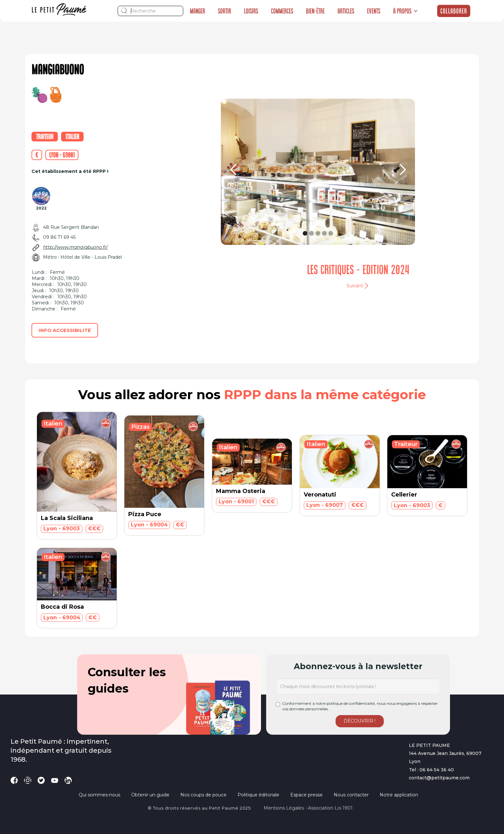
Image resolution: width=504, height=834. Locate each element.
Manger (198, 11)
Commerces (282, 11)
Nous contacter (351, 795)
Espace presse (306, 795)
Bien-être (315, 11)
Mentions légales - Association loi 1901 (308, 808)
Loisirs (251, 11)
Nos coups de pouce (203, 795)
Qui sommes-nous (99, 795)
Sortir (225, 11)
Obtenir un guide (150, 795)
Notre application (399, 795)
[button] (405, 11)
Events (374, 11)
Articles (346, 11)
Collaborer (454, 11)
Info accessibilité (65, 330)
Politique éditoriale (258, 795)
